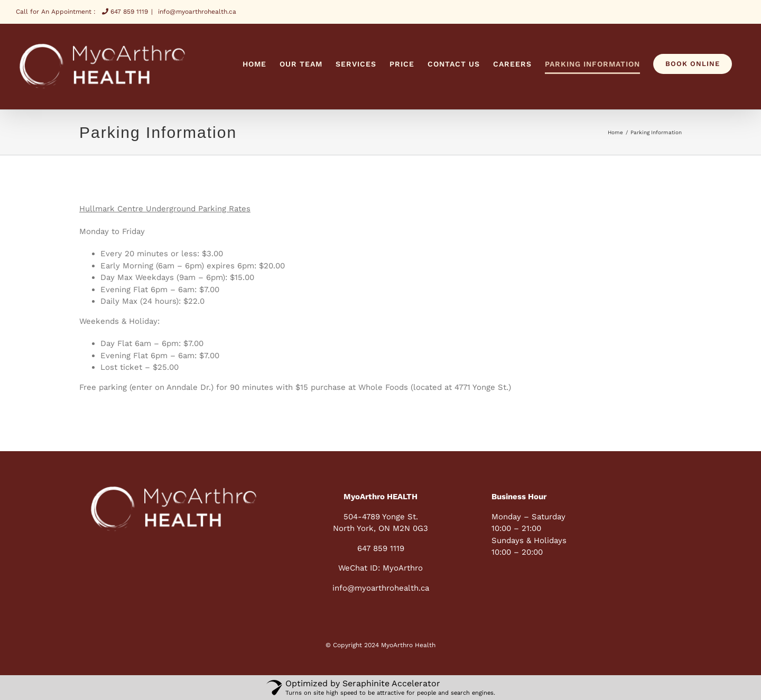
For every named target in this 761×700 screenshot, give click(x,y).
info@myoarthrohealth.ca (196, 12)
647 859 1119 (125, 12)
